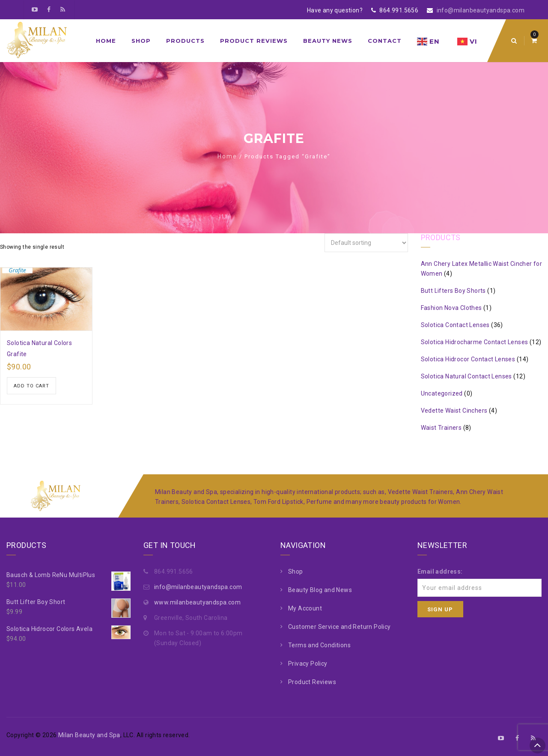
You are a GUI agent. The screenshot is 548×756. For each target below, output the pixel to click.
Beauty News (328, 41)
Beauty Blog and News (320, 590)
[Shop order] (366, 243)
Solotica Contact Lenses (455, 325)
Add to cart (31, 386)
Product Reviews (254, 41)
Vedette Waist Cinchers (454, 411)
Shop (141, 41)
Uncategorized (442, 393)
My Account (305, 608)
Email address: (440, 571)
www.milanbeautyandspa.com (197, 602)
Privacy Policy (308, 664)
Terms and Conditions (319, 645)
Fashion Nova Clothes (451, 308)
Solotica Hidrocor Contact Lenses (468, 359)
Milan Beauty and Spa (89, 735)
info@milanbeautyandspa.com (481, 10)
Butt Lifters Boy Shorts (453, 291)
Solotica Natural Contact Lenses (466, 376)
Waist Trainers (441, 428)
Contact (385, 41)
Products (185, 41)
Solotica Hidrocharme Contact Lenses (475, 342)
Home (106, 41)
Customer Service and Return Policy (340, 627)
